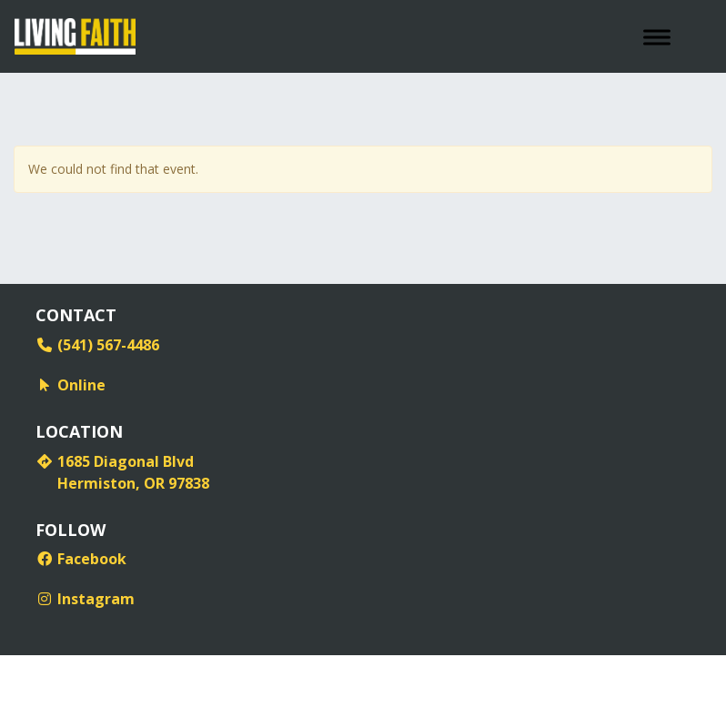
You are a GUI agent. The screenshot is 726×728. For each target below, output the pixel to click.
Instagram (85, 599)
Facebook (81, 559)
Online (71, 385)
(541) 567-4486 (97, 345)
